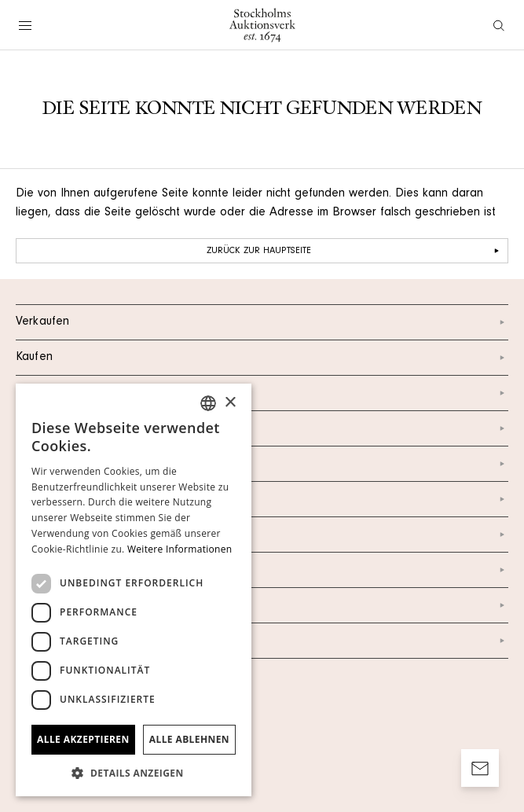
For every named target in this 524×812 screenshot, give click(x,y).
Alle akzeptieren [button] (83, 739)
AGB (262, 641)
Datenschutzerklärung (262, 570)
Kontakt (262, 393)
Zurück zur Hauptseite (355, 251)
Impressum (262, 605)
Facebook (262, 499)
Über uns (262, 428)
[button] (134, 773)
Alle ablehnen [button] (189, 739)
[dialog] (134, 590)
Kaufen (262, 358)
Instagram (262, 464)
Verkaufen (262, 322)
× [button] (230, 403)
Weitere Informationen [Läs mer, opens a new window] (180, 549)
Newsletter (262, 535)
